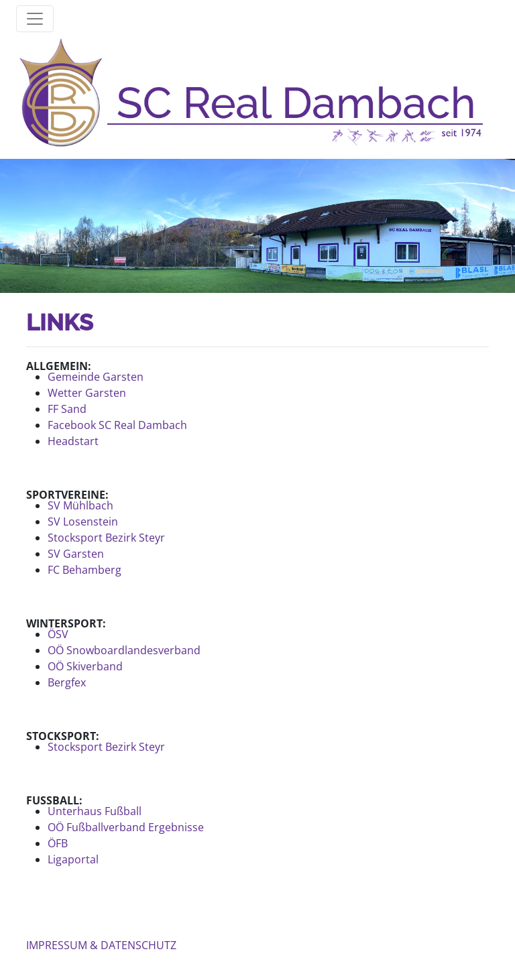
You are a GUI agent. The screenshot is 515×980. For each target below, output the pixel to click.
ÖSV (58, 634)
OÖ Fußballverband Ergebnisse (126, 827)
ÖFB (58, 843)
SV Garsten (76, 554)
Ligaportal (73, 859)
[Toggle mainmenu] (35, 19)
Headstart (73, 441)
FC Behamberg (84, 570)
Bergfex (67, 682)
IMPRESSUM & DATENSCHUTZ (101, 945)
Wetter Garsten (87, 393)
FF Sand (67, 409)
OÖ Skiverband (85, 666)
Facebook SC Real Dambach (117, 425)
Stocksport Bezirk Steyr (106, 538)
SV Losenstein (83, 522)
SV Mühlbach (80, 505)
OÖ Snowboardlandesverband (124, 650)
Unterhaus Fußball (95, 811)
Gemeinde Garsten (96, 377)
